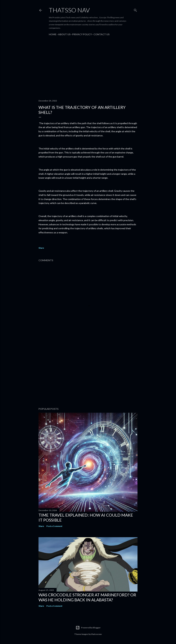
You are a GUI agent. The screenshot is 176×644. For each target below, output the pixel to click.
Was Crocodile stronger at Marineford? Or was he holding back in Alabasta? (87, 597)
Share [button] (41, 248)
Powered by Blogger (88, 628)
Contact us (101, 34)
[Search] (135, 10)
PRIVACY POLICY (82, 34)
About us (64, 34)
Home (53, 34)
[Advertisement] (88, 67)
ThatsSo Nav (69, 10)
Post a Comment (54, 526)
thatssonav (96, 634)
